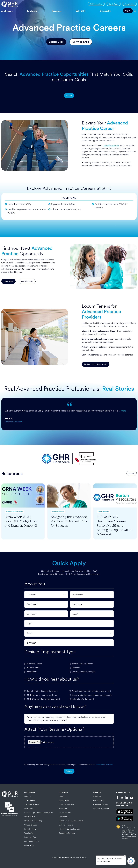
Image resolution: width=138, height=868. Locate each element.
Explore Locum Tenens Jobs (96, 364)
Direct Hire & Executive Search (71, 821)
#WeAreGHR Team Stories (14, 512)
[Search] (135, 11)
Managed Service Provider (69, 829)
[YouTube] (132, 798)
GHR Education (96, 4)
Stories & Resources (101, 809)
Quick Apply (113, 4)
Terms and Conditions (104, 765)
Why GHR (81, 11)
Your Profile (29, 833)
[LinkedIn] (127, 798)
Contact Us (105, 11)
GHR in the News (103, 512)
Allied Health (30, 800)
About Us (97, 792)
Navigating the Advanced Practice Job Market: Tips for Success (69, 521)
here (126, 838)
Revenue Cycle (65, 813)
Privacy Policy (75, 858)
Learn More (8, 281)
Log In (128, 11)
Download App (81, 42)
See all (69, 96)
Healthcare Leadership (33, 821)
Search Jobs (129, 4)
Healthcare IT (30, 817)
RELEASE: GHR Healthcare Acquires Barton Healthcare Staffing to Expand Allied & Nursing (115, 525)
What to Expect (30, 825)
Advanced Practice (58, 512)
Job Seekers (30, 792)
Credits (84, 858)
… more (122, 411)
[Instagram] (122, 798)
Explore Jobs (56, 42)
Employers (32, 11)
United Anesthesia (111, 145)
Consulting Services (67, 833)
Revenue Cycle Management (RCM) (39, 813)
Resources (57, 11)
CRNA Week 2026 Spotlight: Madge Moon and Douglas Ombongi (22, 521)
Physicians (28, 809)
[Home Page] (9, 4)
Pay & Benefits (27, 281)
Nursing (27, 796)
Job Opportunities (32, 841)
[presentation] (69, 755)
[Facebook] (118, 798)
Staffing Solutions (66, 825)
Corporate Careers (101, 804)
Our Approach (99, 800)
